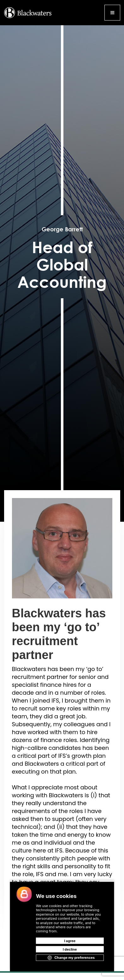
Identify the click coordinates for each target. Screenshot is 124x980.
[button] (112, 13)
